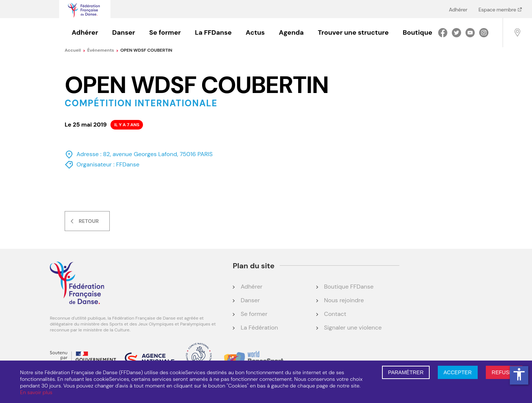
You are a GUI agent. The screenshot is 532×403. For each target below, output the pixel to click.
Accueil (75, 50)
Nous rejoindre (344, 300)
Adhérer (458, 9)
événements (103, 50)
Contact (335, 314)
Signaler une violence (353, 328)
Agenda (291, 32)
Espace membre (498, 9)
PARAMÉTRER (406, 372)
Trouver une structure (353, 32)
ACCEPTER (458, 372)
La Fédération (259, 328)
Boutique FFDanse (349, 287)
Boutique (417, 32)
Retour (89, 221)
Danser (124, 32)
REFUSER (504, 372)
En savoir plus (36, 392)
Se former (165, 32)
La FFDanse (213, 32)
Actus (255, 32)
